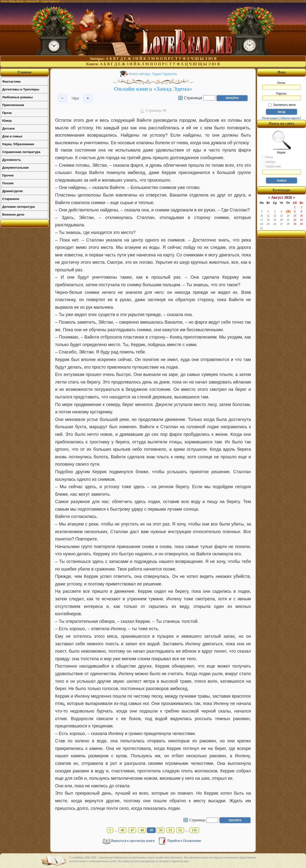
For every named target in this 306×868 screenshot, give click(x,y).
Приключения (13, 105)
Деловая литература (18, 207)
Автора (268, 162)
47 (132, 830)
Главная (24, 72)
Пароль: (282, 96)
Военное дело (13, 214)
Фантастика (11, 82)
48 (142, 830)
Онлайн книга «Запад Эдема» (153, 89)
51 (170, 830)
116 (194, 830)
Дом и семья (12, 136)
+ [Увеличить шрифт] (88, 98)
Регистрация (270, 118)
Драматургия (12, 191)
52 (180, 830)
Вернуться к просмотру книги (133, 841)
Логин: (282, 86)
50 (161, 830)
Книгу (267, 157)
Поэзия (8, 183)
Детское (8, 128)
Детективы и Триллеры (21, 89)
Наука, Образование (18, 144)
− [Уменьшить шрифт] (62, 98)
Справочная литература (21, 152)
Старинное (11, 199)
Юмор (7, 121)
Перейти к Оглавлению (184, 841)
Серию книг (271, 166)
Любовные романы (18, 97)
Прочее (8, 175)
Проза (7, 113)
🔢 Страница (190, 98)
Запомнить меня (282, 105)
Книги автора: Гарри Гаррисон (153, 74)
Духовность (12, 160)
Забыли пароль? (291, 118)
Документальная (15, 168)
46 (122, 830)
